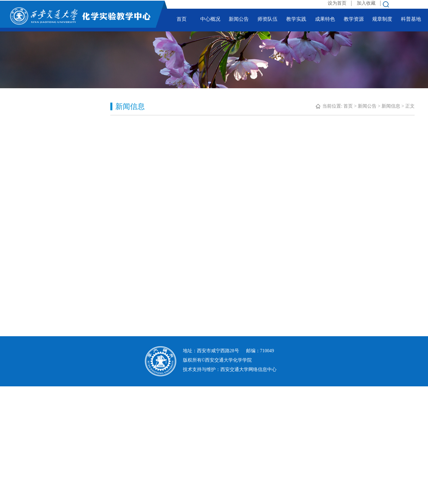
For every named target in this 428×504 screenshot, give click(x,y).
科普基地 (411, 19)
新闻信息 (391, 106)
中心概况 (210, 19)
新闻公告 (239, 19)
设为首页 (338, 3)
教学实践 (296, 19)
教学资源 (354, 19)
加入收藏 (367, 3)
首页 (182, 19)
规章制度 (382, 19)
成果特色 (325, 19)
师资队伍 (267, 19)
